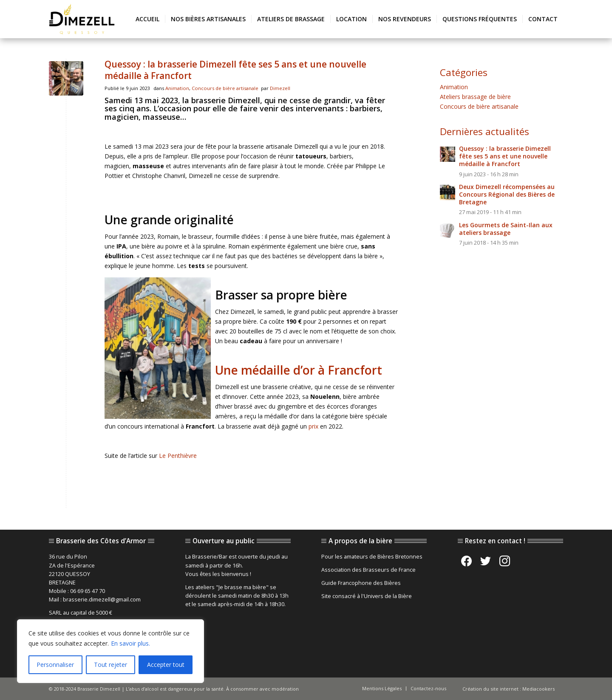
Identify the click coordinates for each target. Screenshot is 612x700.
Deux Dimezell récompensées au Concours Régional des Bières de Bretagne (507, 194)
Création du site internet (490, 689)
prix (313, 426)
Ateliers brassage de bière (475, 97)
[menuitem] (147, 19)
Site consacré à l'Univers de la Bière (367, 596)
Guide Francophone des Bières (361, 583)
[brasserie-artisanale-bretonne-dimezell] (82, 19)
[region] (110, 651)
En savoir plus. (130, 643)
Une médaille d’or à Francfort (299, 370)
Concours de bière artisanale (225, 88)
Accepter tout (166, 665)
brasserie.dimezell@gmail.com (102, 600)
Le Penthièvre (178, 456)
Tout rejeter (110, 665)
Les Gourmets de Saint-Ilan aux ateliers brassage (506, 229)
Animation (177, 88)
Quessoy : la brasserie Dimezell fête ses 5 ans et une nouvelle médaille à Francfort (235, 70)
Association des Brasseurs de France (368, 570)
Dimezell (280, 88)
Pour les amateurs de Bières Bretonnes (372, 557)
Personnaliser (55, 665)
